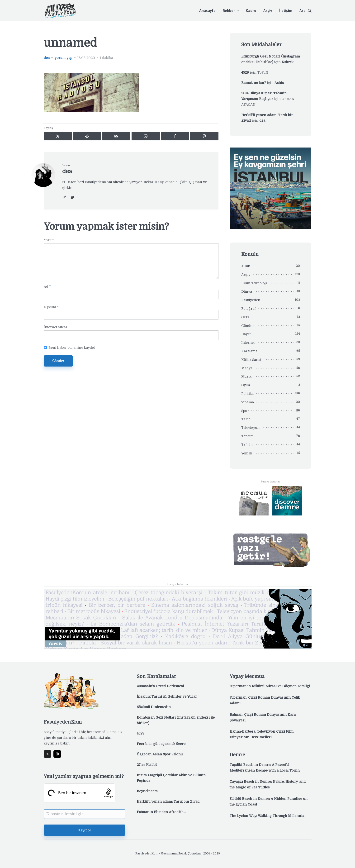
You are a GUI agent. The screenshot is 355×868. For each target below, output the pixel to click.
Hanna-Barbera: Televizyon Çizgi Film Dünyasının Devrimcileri (262, 734)
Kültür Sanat (251, 360)
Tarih (246, 419)
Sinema (248, 402)
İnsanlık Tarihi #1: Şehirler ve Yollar (167, 696)
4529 (245, 72)
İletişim (286, 11)
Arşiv (268, 11)
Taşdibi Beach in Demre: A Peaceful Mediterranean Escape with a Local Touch (265, 768)
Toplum (247, 436)
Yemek (247, 453)
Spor (245, 411)
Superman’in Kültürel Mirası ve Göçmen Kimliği (270, 686)
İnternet (248, 343)
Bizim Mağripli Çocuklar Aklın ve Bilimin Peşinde (171, 778)
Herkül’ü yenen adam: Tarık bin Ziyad (168, 801)
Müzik (246, 377)
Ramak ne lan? (254, 83)
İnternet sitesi (55, 327)
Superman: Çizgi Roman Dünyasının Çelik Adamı (265, 700)
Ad (47, 286)
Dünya (247, 291)
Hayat (246, 334)
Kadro (251, 11)
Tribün (247, 445)
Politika (247, 394)
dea (47, 58)
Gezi (245, 317)
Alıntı (246, 266)
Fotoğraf (248, 309)
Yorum (49, 240)
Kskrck (288, 62)
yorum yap (63, 58)
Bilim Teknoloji (254, 283)
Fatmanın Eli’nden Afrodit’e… (161, 812)
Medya (247, 368)
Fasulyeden (251, 300)
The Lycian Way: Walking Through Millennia (267, 816)
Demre (237, 755)
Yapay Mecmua (247, 676)
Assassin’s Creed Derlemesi (160, 686)
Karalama (249, 351)
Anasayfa (207, 11)
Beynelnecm (147, 791)
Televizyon (250, 428)
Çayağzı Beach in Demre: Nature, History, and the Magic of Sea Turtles (268, 784)
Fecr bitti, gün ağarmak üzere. (161, 744)
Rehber (229, 11)
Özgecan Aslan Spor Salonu (160, 754)
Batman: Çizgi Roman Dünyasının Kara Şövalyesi (263, 717)
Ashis (279, 83)
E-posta (51, 307)
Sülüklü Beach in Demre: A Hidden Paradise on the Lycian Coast (269, 801)
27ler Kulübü (147, 765)
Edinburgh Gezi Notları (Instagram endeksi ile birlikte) (176, 720)
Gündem (248, 326)
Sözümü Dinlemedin (154, 707)
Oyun (246, 385)
